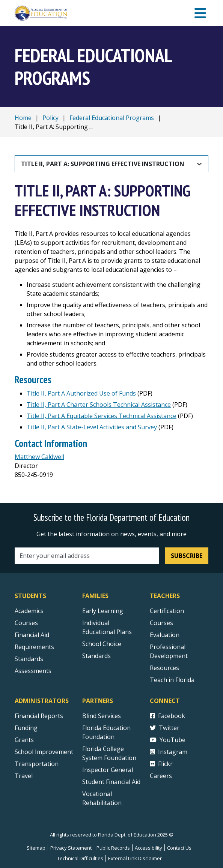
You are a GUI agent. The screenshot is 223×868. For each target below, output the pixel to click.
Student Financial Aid (111, 782)
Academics (29, 611)
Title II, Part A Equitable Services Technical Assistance (102, 416)
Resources (164, 668)
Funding (26, 728)
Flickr (161, 764)
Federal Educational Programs (112, 118)
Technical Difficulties (80, 858)
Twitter (165, 728)
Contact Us (179, 848)
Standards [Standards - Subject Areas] (29, 659)
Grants (24, 740)
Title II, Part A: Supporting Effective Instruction (103, 164)
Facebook (167, 716)
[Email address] (87, 556)
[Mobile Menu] (200, 13)
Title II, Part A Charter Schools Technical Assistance (99, 405)
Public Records (113, 848)
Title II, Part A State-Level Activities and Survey (92, 427)
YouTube (168, 740)
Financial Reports (39, 716)
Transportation (37, 764)
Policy (50, 118)
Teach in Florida (172, 680)
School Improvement (44, 752)
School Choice (102, 644)
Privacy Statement (71, 848)
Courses (26, 623)
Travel (24, 776)
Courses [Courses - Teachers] (161, 623)
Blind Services (102, 716)
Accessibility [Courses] (148, 848)
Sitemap (36, 848)
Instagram (169, 752)
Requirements (34, 647)
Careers (161, 776)
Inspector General (108, 770)
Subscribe (187, 556)
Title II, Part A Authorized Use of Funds (81, 393)
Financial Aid (32, 635)
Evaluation (165, 635)
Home (23, 118)
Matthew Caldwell (39, 457)
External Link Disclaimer (135, 858)
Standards (96, 656)
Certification (167, 611)
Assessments (33, 671)
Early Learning (103, 611)
